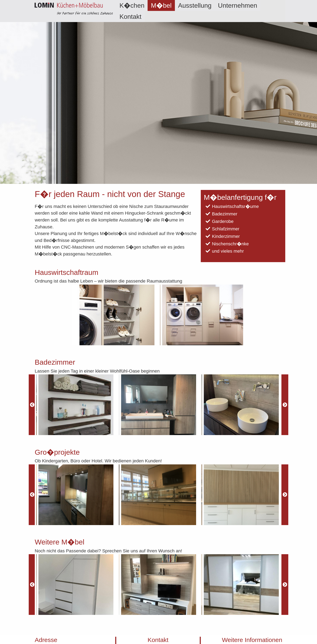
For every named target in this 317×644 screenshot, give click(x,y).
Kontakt (130, 17)
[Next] (285, 405)
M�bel (161, 5)
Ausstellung (195, 5)
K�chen (132, 5)
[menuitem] (132, 5)
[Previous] (32, 405)
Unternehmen (238, 5)
